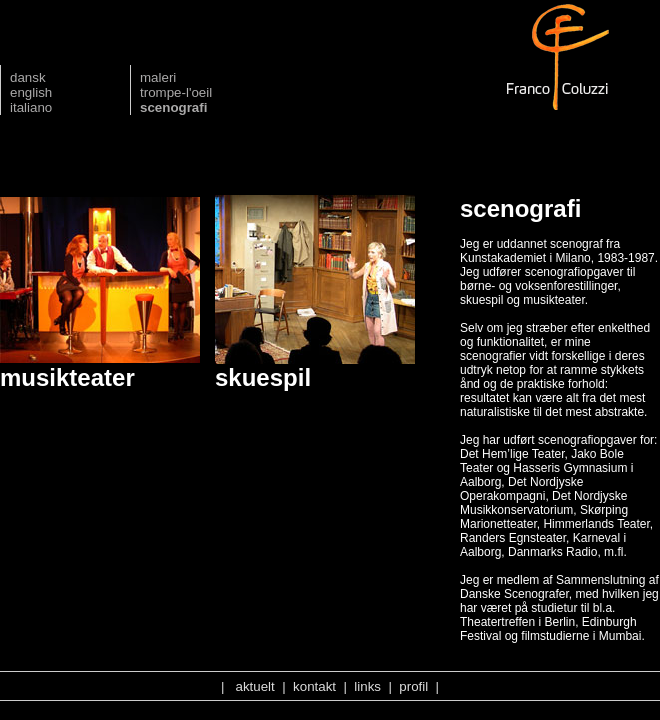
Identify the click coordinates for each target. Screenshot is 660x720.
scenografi (173, 107)
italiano (31, 107)
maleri (158, 77)
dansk (28, 77)
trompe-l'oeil (176, 92)
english (31, 92)
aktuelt (255, 686)
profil (413, 686)
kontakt (314, 686)
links (367, 686)
